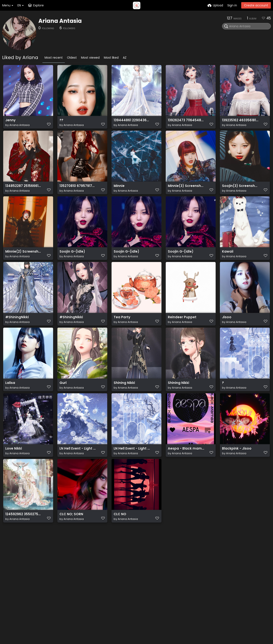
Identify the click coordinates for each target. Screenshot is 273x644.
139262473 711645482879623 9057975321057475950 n (186, 122)
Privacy (135, 605)
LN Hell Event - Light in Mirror (78, 474)
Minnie (119, 193)
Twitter (170, 578)
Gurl (63, 404)
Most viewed (90, 58)
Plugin (134, 583)
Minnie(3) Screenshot (185, 193)
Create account (256, 5)
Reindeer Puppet (181, 333)
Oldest (72, 58)
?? (61, 122)
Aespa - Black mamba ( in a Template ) (186, 474)
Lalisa (10, 404)
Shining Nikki (123, 404)
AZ (125, 58)
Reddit (170, 583)
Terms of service (142, 599)
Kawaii (227, 263)
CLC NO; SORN (70, 544)
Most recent (54, 58)
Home (134, 573)
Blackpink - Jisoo (235, 474)
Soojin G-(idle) (71, 263)
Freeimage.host (64, 629)
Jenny (10, 122)
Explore (135, 578)
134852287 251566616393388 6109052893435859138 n (24, 193)
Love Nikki (13, 474)
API (78, 591)
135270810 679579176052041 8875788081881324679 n (78, 193)
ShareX (39, 605)
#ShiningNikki (16, 333)
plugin (38, 596)
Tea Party (121, 333)
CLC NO (119, 544)
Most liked (111, 58)
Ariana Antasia (60, 21)
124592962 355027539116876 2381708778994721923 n (24, 544)
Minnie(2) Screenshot (22, 263)
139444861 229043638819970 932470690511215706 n (132, 122)
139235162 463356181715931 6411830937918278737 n (240, 122)
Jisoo (226, 333)
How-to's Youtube (178, 589)
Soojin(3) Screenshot (239, 193)
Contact (171, 573)
